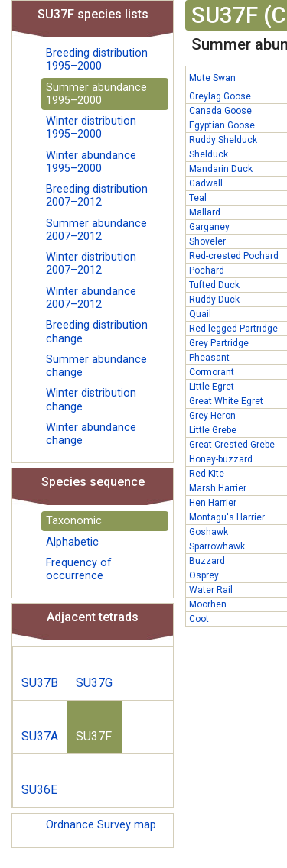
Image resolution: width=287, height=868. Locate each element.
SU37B (40, 683)
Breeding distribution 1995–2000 (97, 60)
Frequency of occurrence (79, 569)
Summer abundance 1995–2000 (96, 94)
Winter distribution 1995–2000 (91, 128)
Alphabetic (72, 542)
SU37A (40, 736)
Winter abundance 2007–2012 (91, 298)
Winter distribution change (91, 400)
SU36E (39, 790)
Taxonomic (74, 521)
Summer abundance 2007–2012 (96, 230)
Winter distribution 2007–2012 (91, 264)
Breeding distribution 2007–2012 (97, 196)
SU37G (94, 683)
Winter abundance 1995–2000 (91, 162)
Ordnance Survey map (101, 825)
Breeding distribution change (97, 332)
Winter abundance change (91, 434)
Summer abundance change (96, 366)
